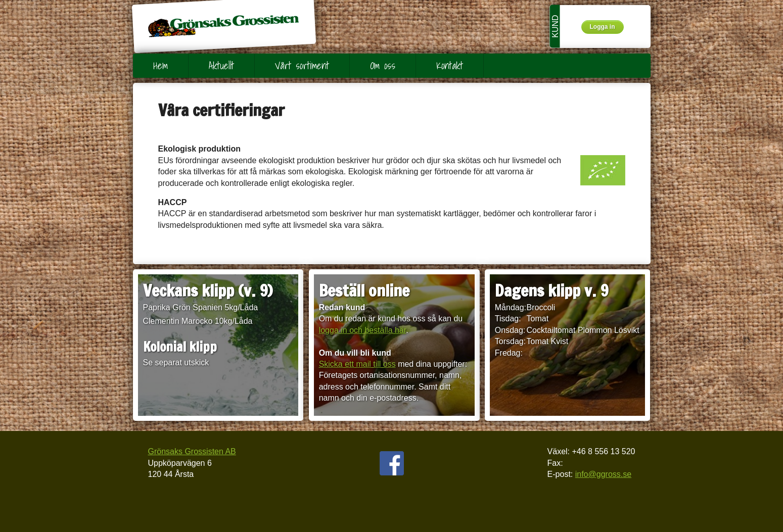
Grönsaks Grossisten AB (192, 451)
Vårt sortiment (302, 66)
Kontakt (450, 66)
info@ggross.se (603, 474)
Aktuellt (221, 66)
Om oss (383, 66)
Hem (160, 66)
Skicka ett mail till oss (357, 364)
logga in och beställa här (363, 330)
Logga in (603, 27)
